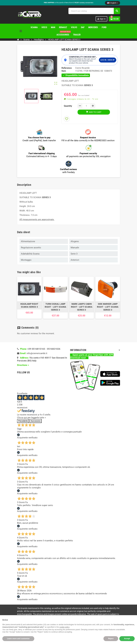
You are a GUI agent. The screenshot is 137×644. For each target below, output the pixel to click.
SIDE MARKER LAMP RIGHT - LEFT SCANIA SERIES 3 (108, 307)
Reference (67, 68)
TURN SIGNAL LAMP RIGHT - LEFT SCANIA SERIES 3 (55, 307)
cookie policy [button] (64, 627)
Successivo (36, 421)
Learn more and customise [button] (18, 639)
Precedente (23, 421)
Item (64, 71)
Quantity (68, 106)
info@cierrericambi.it (37, 353)
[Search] (94, 11)
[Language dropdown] (112, 3)
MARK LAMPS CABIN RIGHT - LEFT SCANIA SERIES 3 (82, 307)
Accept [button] (127, 639)
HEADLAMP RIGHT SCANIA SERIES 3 (29, 305)
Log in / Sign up (107, 60)
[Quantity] (86, 106)
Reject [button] (111, 639)
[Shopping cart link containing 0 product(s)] (114, 19)
